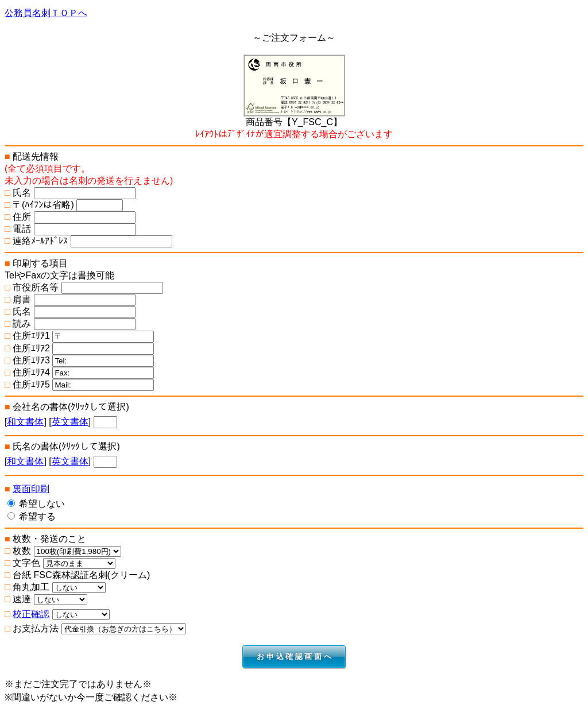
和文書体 (25, 422)
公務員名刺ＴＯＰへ (46, 13)
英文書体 (70, 422)
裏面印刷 (31, 489)
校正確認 (31, 614)
